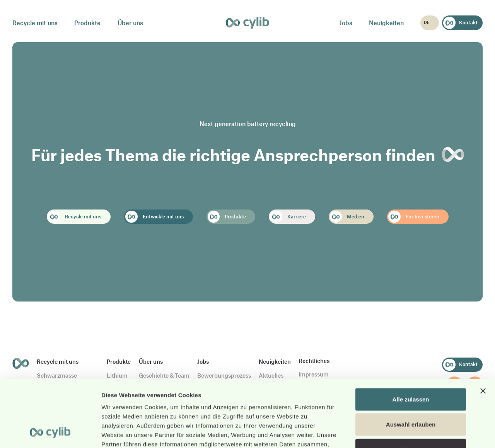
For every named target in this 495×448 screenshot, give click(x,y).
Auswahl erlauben (411, 364)
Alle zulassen (411, 338)
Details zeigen (411, 433)
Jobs (346, 23)
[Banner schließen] (483, 330)
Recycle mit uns (35, 23)
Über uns (130, 23)
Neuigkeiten (386, 23)
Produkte (87, 23)
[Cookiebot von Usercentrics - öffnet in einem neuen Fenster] (50, 433)
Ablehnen (411, 389)
